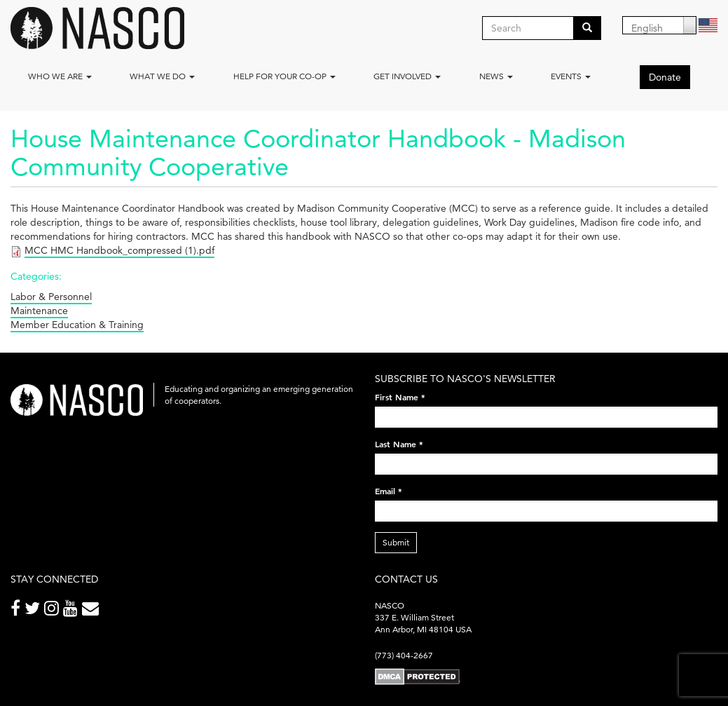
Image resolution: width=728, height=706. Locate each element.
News (496, 76)
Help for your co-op (284, 76)
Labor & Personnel (51, 297)
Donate (665, 77)
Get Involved (407, 76)
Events (571, 76)
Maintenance (39, 311)
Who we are (60, 76)
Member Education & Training (77, 325)
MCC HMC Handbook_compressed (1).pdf (119, 250)
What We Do (162, 76)
